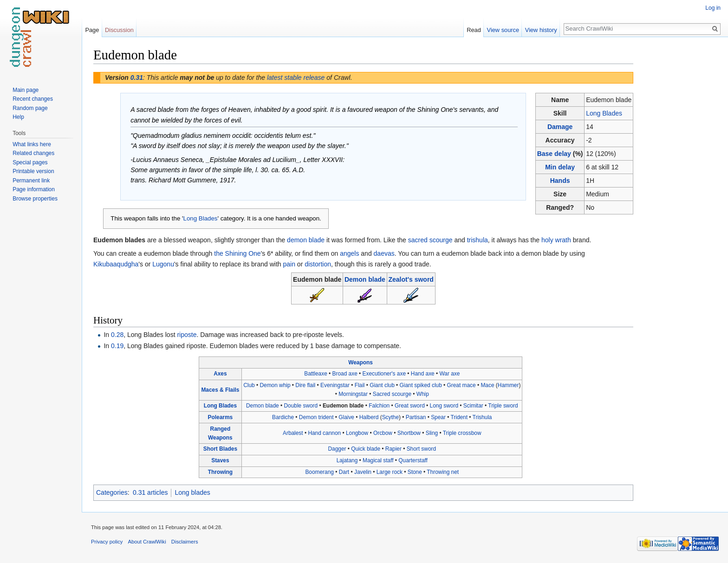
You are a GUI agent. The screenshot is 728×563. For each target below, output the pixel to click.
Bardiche (283, 417)
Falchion (379, 406)
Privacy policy (107, 542)
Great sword (410, 406)
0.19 (117, 346)
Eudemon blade (343, 406)
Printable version (33, 171)
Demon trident (316, 417)
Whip (423, 394)
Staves (220, 460)
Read (474, 30)
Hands (560, 181)
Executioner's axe (384, 374)
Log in (713, 8)
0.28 (117, 335)
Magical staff (378, 460)
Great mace (461, 385)
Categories (112, 492)
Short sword (421, 449)
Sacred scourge (392, 394)
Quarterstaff (413, 460)
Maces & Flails (220, 390)
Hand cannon (324, 433)
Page (92, 30)
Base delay (554, 154)
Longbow (357, 433)
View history (541, 30)
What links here (32, 144)
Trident (459, 417)
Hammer (508, 385)
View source (503, 30)
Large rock (390, 472)
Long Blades (604, 113)
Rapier (393, 449)
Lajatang (347, 460)
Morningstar (353, 394)
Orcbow (383, 433)
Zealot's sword (411, 279)
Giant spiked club (421, 385)
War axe (450, 374)
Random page (30, 108)
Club (249, 385)
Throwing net (443, 472)
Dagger (337, 449)
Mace (487, 385)
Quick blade (366, 449)
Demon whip (275, 385)
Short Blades (220, 449)
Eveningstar (335, 385)
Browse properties (35, 199)
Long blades (192, 492)
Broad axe (345, 374)
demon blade (306, 240)
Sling (432, 433)
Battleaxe (316, 374)
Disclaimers (185, 542)
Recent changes (33, 99)
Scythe (390, 417)
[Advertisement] (680, 186)
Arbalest (293, 433)
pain (289, 264)
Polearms (221, 417)
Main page (26, 90)
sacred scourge (430, 240)
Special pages (30, 162)
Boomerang (319, 472)
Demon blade (365, 279)
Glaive (346, 417)
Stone (415, 472)
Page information (34, 189)
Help (18, 117)
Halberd (369, 417)
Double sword (301, 406)
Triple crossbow (462, 433)
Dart (344, 472)
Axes (220, 374)
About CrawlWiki (147, 542)
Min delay (560, 167)
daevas (384, 253)
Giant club (382, 385)
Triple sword (503, 406)
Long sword (444, 406)
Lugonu (163, 264)
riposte (187, 335)
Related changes (33, 153)
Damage (560, 127)
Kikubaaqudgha (116, 264)
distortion (318, 264)
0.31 (137, 78)
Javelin (363, 472)
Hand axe (423, 374)
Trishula (482, 417)
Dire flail (305, 385)
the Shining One (237, 253)
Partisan (416, 417)
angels (349, 253)
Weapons (361, 362)
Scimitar (473, 406)
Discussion (119, 30)
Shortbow (409, 433)
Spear (438, 417)
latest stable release (296, 78)
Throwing (221, 472)
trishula (478, 240)
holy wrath (556, 240)
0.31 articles (150, 492)
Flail (360, 385)
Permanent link (31, 181)
